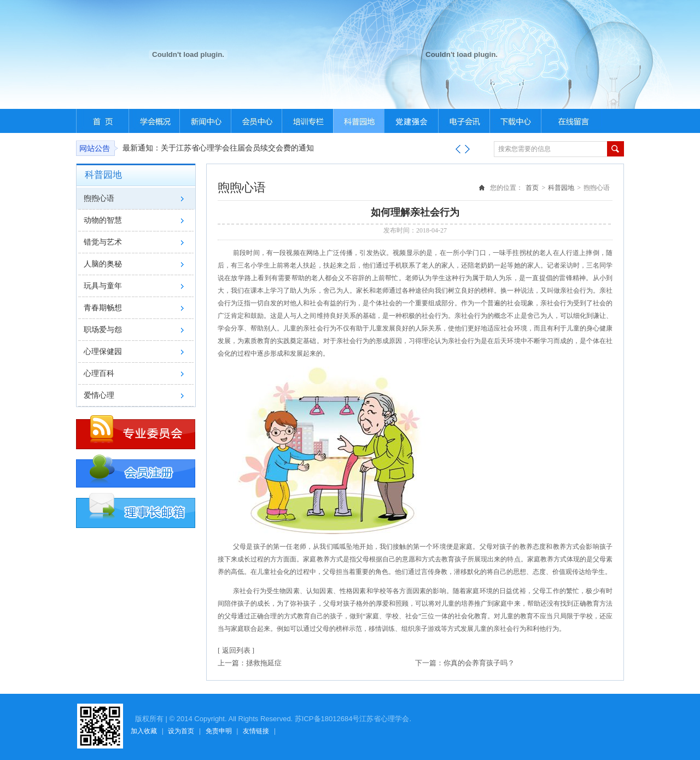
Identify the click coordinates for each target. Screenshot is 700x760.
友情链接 (256, 731)
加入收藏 (144, 731)
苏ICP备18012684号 (327, 719)
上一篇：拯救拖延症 (250, 663)
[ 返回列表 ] (236, 650)
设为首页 (181, 731)
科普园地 (561, 188)
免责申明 (219, 731)
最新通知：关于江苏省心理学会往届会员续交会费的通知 (218, 148)
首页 (532, 188)
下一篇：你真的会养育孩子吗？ (465, 663)
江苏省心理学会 (384, 719)
